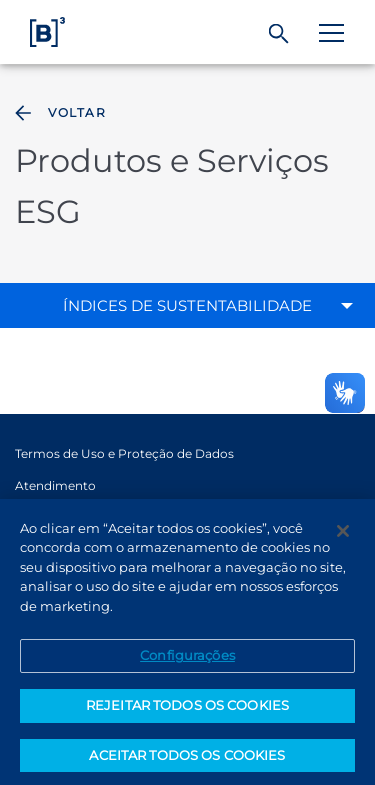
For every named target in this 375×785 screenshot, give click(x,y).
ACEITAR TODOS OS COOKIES (187, 764)
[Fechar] (343, 540)
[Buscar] (279, 34)
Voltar (58, 113)
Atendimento (55, 485)
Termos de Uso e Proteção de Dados (124, 453)
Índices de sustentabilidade (187, 305)
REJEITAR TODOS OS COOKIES (187, 715)
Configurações (187, 665)
